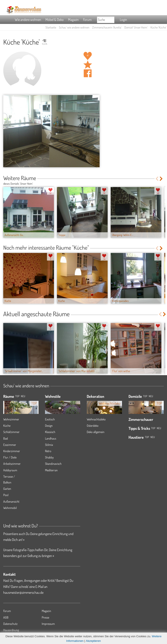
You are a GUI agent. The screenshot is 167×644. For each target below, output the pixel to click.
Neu (151, 396)
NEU (23, 396)
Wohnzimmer (11, 419)
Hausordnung (11, 630)
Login (123, 20)
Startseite (51, 27)
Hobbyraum (10, 470)
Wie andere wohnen (28, 20)
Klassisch (50, 432)
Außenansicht (11, 501)
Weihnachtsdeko (96, 419)
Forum (87, 20)
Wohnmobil (10, 508)
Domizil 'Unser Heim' (136, 27)
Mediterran (51, 470)
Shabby (49, 457)
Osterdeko (93, 426)
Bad (6, 438)
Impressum (48, 624)
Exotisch (50, 419)
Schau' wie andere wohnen (74, 27)
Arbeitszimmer (12, 464)
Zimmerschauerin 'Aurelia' (107, 27)
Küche (7, 426)
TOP (17, 396)
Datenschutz (10, 624)
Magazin (73, 20)
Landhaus (51, 438)
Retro (48, 451)
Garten (7, 489)
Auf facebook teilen (88, 73)
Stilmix (49, 445)
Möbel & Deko (55, 20)
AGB (6, 617)
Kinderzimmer (12, 451)
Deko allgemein (96, 432)
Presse (45, 617)
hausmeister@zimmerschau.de (23, 592)
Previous (157, 179)
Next (161, 179)
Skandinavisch (53, 464)
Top (145, 396)
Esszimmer (10, 445)
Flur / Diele (10, 457)
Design (49, 426)
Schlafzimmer (11, 432)
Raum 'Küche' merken (88, 65)
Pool (6, 495)
